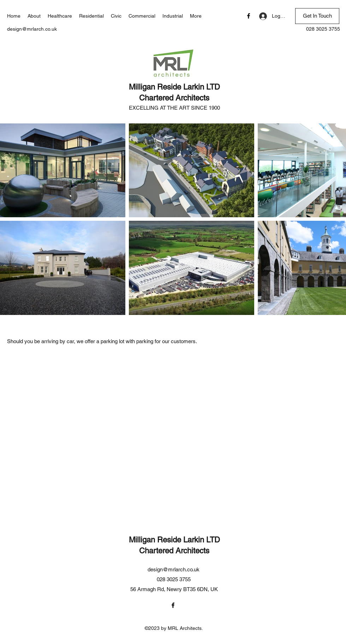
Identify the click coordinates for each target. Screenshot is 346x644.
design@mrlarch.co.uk (32, 29)
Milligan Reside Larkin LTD (174, 87)
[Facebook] (249, 16)
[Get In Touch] (317, 16)
